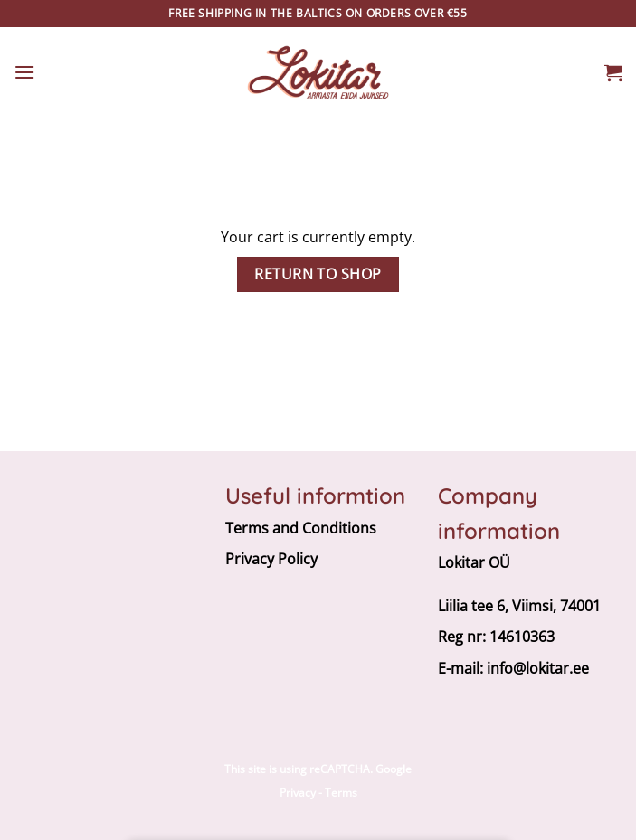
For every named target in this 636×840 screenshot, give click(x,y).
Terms (341, 793)
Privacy (298, 793)
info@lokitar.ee (538, 668)
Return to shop (318, 274)
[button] (24, 72)
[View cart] (613, 72)
